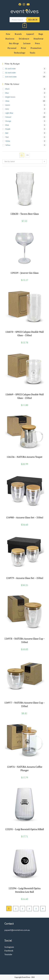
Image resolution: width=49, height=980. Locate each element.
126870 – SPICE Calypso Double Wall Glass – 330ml (24, 334)
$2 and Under (11, 69)
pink (7, 125)
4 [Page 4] (29, 909)
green (8, 105)
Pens (37, 43)
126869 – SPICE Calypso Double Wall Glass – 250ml (24, 396)
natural (8, 117)
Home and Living (32, 763)
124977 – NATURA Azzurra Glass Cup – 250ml (25, 704)
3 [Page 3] (23, 909)
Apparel (30, 34)
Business (10, 39)
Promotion (36, 48)
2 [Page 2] (16, 909)
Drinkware (24, 39)
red (7, 133)
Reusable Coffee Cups (25, 636)
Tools (33, 53)
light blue (9, 113)
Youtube (8, 954)
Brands (18, 34)
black (7, 89)
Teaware (38, 454)
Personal (12, 48)
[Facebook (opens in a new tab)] (20, 4)
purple (8, 129)
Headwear (39, 39)
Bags (41, 34)
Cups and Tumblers (11, 513)
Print (24, 48)
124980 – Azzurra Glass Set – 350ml (25, 517)
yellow (8, 145)
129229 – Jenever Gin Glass (24, 273)
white (8, 141)
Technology (20, 53)
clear (7, 101)
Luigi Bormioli (35, 827)
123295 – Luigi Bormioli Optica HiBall (24, 829)
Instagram (9, 947)
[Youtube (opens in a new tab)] (28, 4)
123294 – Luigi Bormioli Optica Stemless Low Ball (24, 890)
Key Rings (14, 43)
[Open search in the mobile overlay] (25, 20)
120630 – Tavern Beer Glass (25, 214)
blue (7, 93)
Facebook (9, 951)
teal (7, 137)
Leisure (27, 43)
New (8, 34)
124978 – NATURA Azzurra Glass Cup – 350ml (25, 640)
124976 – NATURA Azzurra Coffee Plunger (25, 769)
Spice (35, 329)
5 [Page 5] (36, 909)
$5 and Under (11, 73)
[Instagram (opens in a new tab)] (24, 4)
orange (8, 121)
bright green (10, 97)
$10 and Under (11, 77)
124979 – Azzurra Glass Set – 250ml (25, 578)
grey (7, 109)
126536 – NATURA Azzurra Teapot (24, 457)
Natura (32, 454)
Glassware (28, 211)
